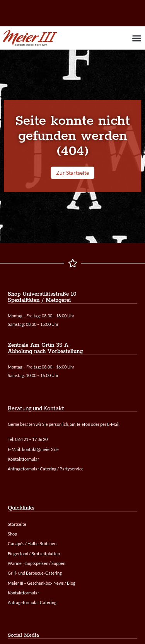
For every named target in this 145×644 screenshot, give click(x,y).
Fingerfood (18, 554)
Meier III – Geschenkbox (30, 583)
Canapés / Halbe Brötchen (32, 543)
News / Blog (64, 583)
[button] (136, 38)
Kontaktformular (23, 593)
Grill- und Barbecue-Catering (35, 573)
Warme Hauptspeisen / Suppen (37, 563)
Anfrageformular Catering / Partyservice (46, 469)
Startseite (17, 524)
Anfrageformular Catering (32, 602)
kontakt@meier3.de (40, 449)
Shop (12, 534)
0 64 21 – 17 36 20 (31, 439)
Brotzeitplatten (46, 554)
